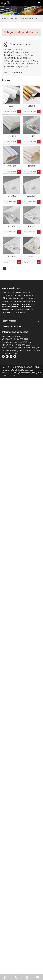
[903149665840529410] (21, 11)
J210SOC (32, 131)
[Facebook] (34, 818)
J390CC (32, 152)
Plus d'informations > (9, 611)
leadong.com (12, 875)
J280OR (32, 49)
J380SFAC (32, 111)
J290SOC (20, 131)
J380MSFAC (20, 111)
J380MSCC (20, 90)
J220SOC (20, 152)
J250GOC (32, 70)
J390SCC (32, 90)
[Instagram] (34, 827)
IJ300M (20, 49)
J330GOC (20, 70)
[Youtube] (34, 824)
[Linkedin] (34, 821)
